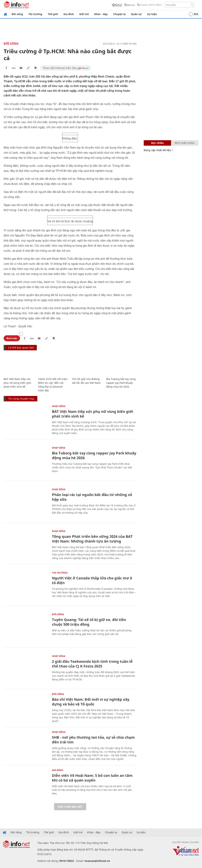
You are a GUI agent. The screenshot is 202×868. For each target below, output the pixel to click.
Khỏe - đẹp (101, 14)
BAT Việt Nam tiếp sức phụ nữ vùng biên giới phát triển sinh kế (17, 383)
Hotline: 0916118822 (149, 5)
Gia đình (69, 14)
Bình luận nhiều (185, 143)
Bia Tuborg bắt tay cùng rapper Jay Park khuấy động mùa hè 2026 (121, 383)
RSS (194, 14)
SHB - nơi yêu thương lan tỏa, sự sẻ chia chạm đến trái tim (93, 740)
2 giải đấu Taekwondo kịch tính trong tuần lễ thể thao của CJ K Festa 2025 (92, 664)
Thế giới (53, 14)
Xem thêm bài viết (70, 807)
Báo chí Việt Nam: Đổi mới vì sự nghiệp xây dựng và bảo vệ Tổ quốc (91, 702)
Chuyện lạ (119, 14)
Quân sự (136, 14)
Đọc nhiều (157, 143)
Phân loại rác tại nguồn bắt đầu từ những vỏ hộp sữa (92, 497)
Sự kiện (152, 14)
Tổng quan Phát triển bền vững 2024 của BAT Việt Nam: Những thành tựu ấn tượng (92, 539)
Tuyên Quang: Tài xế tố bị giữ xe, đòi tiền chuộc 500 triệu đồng (89, 622)
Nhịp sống (59, 406)
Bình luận (12, 338)
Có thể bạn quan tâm (21, 348)
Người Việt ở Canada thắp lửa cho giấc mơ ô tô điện (92, 580)
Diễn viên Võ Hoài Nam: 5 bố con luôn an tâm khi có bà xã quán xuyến (92, 778)
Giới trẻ (84, 14)
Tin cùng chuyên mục (21, 399)
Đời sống (17, 14)
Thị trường (35, 14)
